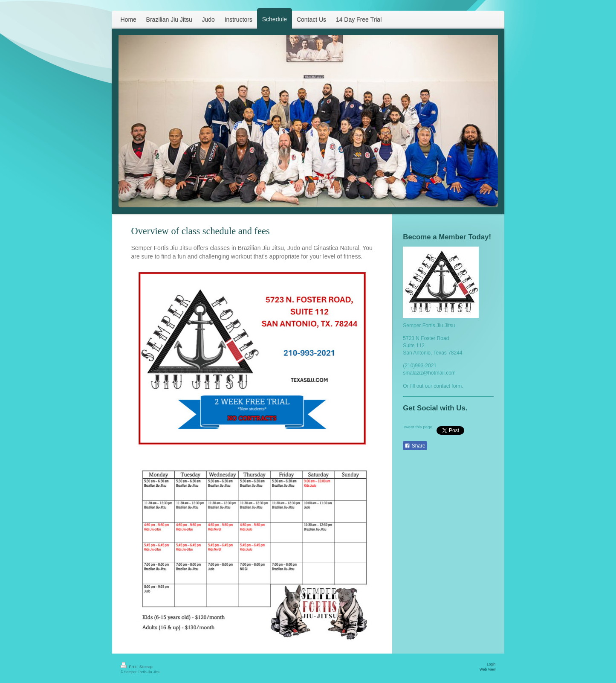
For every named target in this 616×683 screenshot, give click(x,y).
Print (129, 667)
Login (491, 664)
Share (415, 446)
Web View (487, 669)
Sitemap (146, 667)
